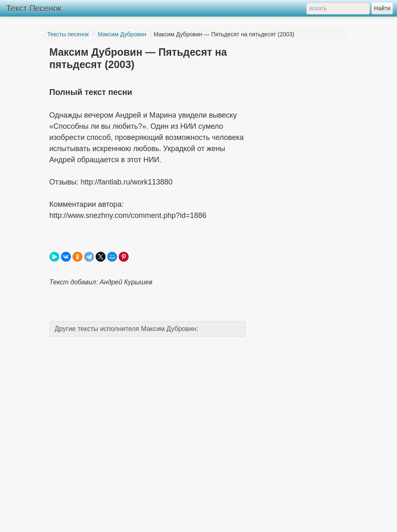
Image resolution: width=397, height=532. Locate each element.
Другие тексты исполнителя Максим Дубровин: (127, 329)
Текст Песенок (34, 8)
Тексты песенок (68, 34)
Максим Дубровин (122, 34)
